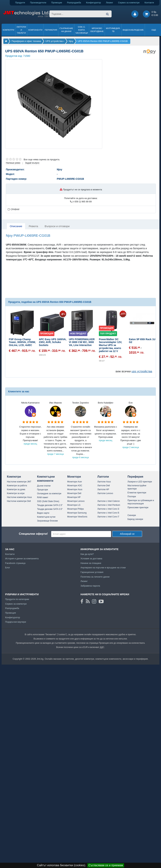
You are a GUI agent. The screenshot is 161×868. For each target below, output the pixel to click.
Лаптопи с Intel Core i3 (108, 509)
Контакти (149, 3)
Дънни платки (44, 486)
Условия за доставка (91, 559)
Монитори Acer (75, 482)
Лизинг (109, 3)
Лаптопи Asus (104, 482)
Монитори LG (74, 505)
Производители (38, 3)
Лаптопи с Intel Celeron (108, 501)
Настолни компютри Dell (19, 501)
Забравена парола (90, 586)
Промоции (57, 3)
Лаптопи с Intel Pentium (109, 505)
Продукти (20, 3)
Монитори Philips (76, 509)
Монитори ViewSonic (77, 517)
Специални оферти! (33, 534)
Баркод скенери (135, 519)
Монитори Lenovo (76, 501)
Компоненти (35, 30)
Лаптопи (103, 477)
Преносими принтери (138, 507)
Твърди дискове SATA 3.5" (50, 509)
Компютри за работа (17, 486)
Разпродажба (74, 3)
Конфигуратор (93, 3)
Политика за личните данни (95, 577)
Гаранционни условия (92, 572)
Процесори (43, 490)
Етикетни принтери (137, 493)
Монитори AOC (75, 486)
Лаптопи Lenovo (105, 493)
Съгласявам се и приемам (106, 865)
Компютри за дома (16, 489)
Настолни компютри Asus (19, 497)
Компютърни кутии (46, 517)
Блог (8, 568)
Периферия (51, 30)
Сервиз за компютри (129, 3)
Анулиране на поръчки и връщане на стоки (103, 568)
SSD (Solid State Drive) (48, 501)
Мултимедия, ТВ (113, 30)
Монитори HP (74, 497)
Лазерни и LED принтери (140, 482)
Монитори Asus (75, 489)
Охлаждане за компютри (49, 494)
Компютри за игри (16, 493)
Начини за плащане (91, 563)
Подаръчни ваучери (16, 622)
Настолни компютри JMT (19, 482)
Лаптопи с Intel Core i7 (108, 517)
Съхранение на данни (66, 30)
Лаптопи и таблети (21, 30)
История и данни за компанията (22, 559)
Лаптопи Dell (103, 486)
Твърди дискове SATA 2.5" (50, 505)
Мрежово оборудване (97, 30)
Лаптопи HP (103, 489)
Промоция (11, 613)
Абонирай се (127, 534)
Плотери (132, 497)
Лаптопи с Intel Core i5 (108, 513)
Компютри (8, 30)
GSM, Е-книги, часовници (82, 30)
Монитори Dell (74, 493)
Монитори (74, 477)
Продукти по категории (17, 599)
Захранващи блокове (47, 521)
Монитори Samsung (77, 513)
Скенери (132, 515)
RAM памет (43, 497)
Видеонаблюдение (133, 30)
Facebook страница (15, 563)
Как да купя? (87, 554)
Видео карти (43, 513)
